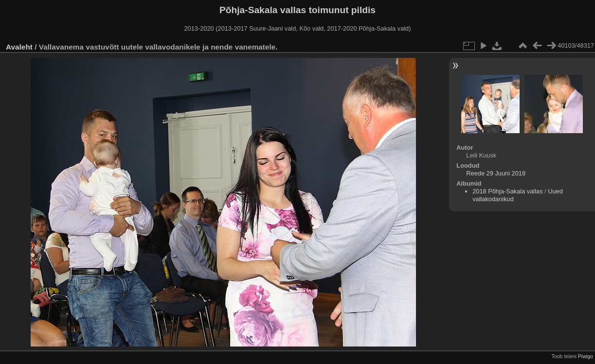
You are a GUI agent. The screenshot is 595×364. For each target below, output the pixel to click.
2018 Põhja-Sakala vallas (507, 191)
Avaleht (19, 47)
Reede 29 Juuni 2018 (496, 173)
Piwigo (586, 356)
